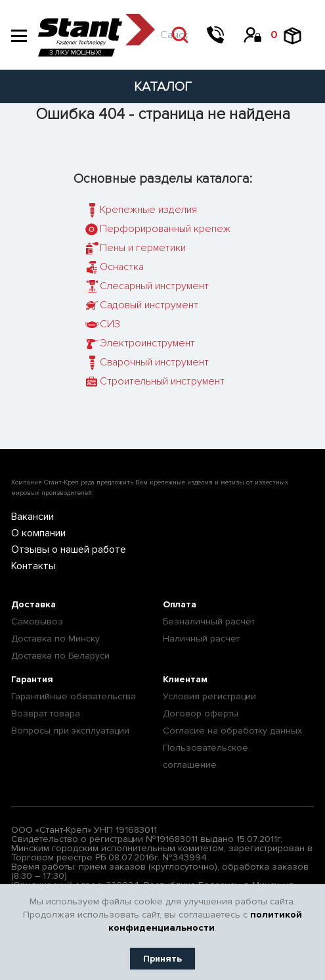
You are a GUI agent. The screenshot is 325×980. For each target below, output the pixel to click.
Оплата (180, 604)
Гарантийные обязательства (74, 696)
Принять (162, 959)
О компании (38, 533)
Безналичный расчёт (209, 621)
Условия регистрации (209, 696)
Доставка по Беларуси (60, 656)
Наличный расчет (201, 639)
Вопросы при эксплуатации (70, 731)
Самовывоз (37, 621)
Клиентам (185, 679)
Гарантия (32, 679)
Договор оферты (201, 713)
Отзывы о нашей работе (69, 549)
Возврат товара (46, 713)
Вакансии (32, 517)
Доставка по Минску (55, 639)
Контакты (33, 566)
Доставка (33, 604)
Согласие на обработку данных (232, 731)
